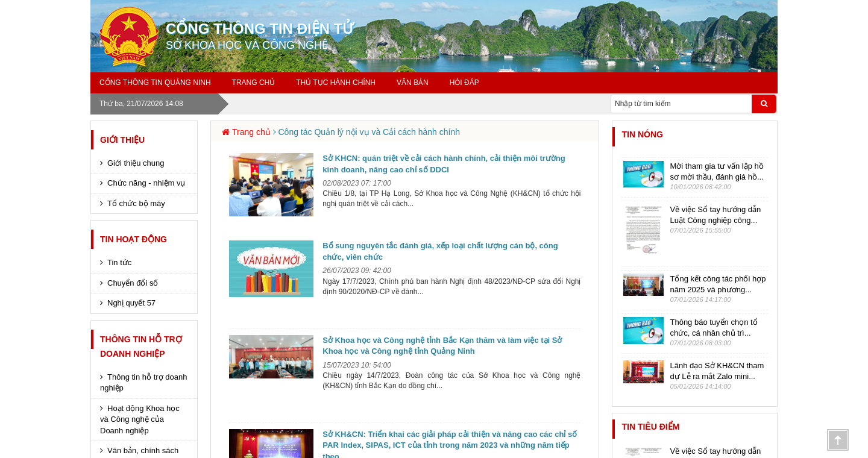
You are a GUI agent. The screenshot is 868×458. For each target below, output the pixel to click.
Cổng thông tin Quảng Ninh (155, 83)
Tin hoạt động (134, 239)
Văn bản (413, 83)
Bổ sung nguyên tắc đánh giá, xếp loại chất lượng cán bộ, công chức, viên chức (440, 251)
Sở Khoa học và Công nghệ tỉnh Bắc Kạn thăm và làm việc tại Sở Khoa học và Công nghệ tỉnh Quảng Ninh (442, 346)
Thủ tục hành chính (336, 83)
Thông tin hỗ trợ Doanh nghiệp (141, 347)
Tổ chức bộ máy (136, 203)
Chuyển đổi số (133, 283)
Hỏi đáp (464, 83)
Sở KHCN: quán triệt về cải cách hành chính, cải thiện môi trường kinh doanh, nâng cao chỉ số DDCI (444, 164)
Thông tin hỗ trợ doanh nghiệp (143, 383)
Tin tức (119, 262)
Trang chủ (254, 83)
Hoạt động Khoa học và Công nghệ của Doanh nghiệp (140, 419)
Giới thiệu (122, 140)
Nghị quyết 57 (131, 303)
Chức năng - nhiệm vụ (146, 183)
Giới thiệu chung (136, 163)
